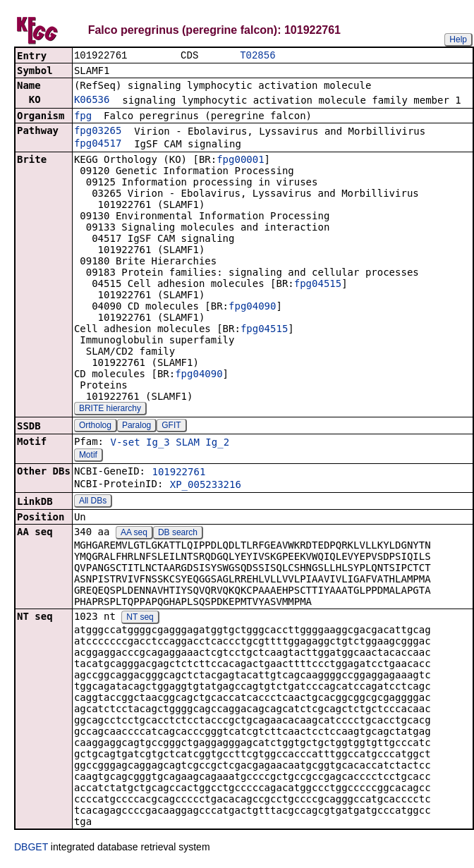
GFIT (171, 427)
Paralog (136, 427)
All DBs (93, 502)
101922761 (178, 473)
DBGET (31, 848)
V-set (125, 444)
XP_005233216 (206, 486)
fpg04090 (252, 307)
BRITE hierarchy (110, 410)
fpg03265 (98, 132)
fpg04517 (98, 145)
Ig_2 (217, 444)
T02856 (257, 56)
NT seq (140, 618)
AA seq (134, 534)
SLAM (188, 444)
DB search (178, 534)
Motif (88, 456)
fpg (83, 117)
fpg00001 (240, 161)
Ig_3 (158, 444)
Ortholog (95, 427)
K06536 (92, 101)
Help (458, 39)
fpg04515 (318, 285)
